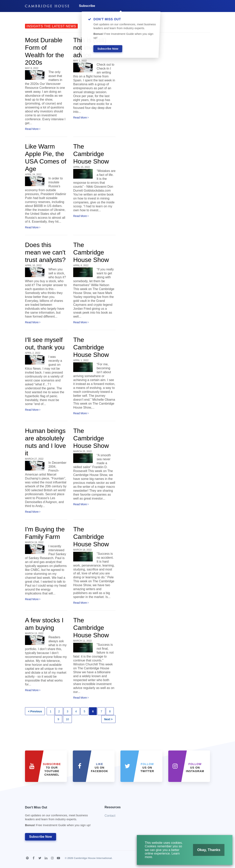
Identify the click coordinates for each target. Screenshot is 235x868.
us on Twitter (147, 768)
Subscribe (87, 6)
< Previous (35, 711)
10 (68, 719)
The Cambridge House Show (91, 154)
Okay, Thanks (206, 852)
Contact (110, 816)
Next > (108, 719)
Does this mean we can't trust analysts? (45, 252)
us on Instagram (195, 768)
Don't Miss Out (60, 817)
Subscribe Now (41, 837)
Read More (33, 129)
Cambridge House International (93, 858)
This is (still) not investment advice (94, 48)
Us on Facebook (99, 768)
